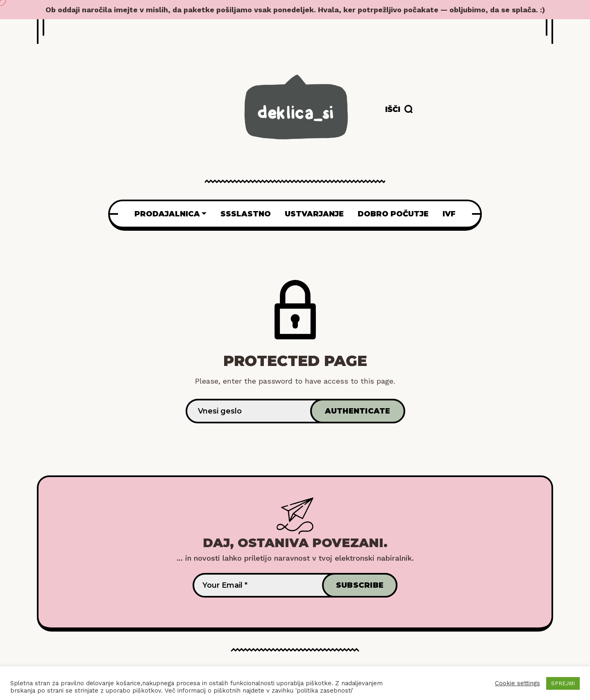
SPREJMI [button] (563, 683)
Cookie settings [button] (517, 683)
